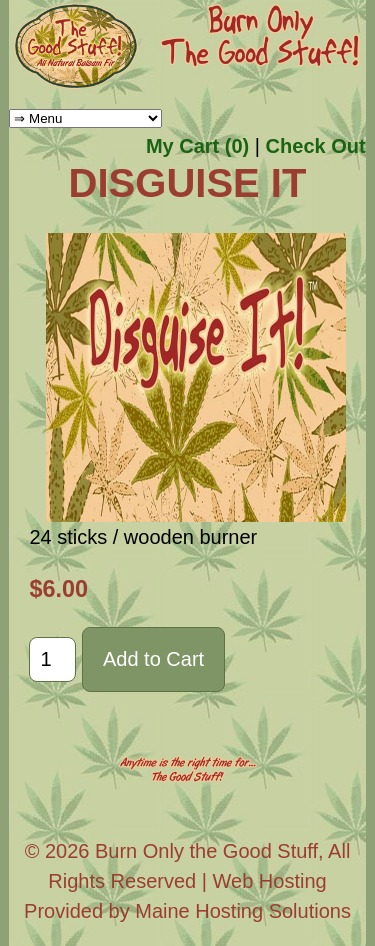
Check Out (316, 146)
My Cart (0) (197, 146)
